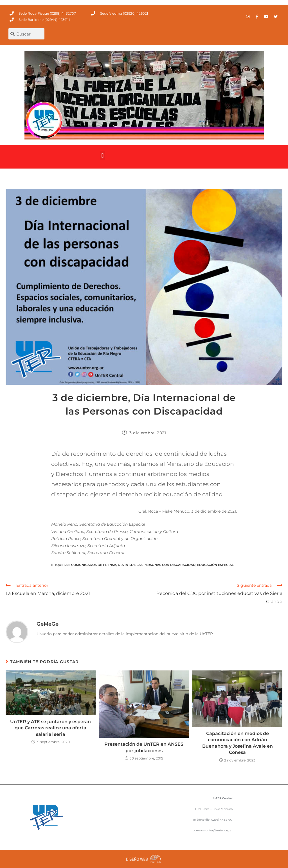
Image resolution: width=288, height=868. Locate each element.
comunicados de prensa (94, 565)
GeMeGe (48, 624)
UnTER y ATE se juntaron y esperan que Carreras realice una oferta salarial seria (50, 728)
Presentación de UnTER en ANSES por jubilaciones (144, 747)
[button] (103, 155)
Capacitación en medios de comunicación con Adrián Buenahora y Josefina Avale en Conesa (238, 743)
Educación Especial (215, 565)
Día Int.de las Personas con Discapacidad (157, 565)
